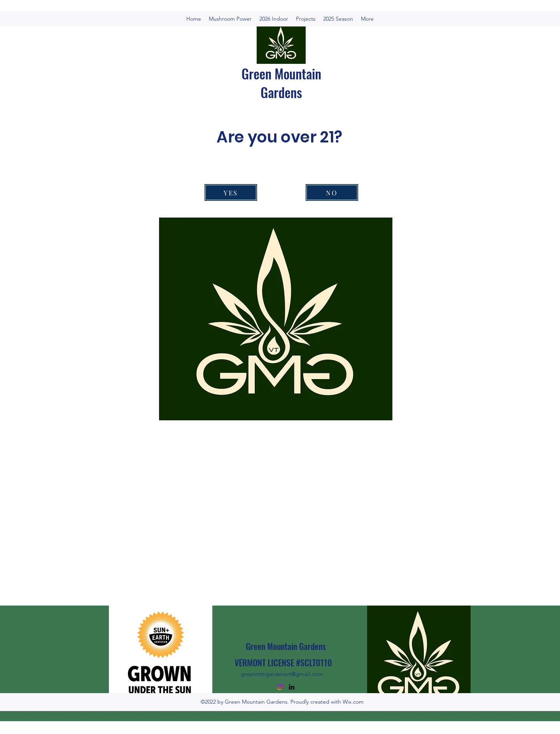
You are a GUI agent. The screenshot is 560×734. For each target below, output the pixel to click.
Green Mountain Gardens (281, 83)
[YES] (231, 192)
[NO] (332, 192)
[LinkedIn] (292, 687)
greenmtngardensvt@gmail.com (282, 674)
